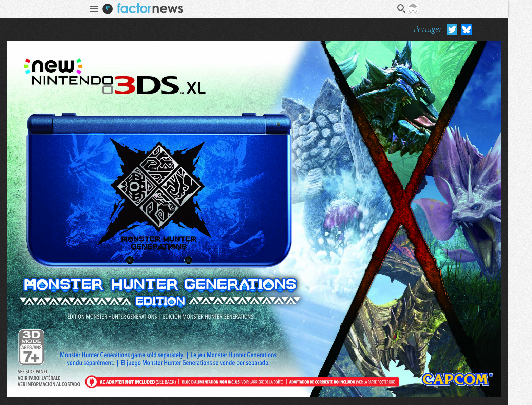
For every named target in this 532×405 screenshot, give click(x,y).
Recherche (402, 9)
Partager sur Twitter (452, 29)
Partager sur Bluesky (467, 29)
